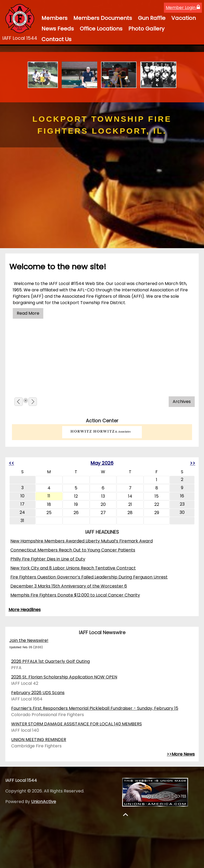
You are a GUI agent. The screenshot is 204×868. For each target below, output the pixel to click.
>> (193, 463)
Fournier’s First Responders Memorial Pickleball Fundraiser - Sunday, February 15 (95, 708)
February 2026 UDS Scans (38, 693)
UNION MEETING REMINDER (39, 740)
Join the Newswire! (29, 640)
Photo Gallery (146, 29)
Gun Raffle (152, 18)
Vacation (184, 18)
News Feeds (58, 29)
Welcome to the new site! (58, 267)
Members (54, 18)
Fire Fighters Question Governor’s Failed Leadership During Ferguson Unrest (89, 577)
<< (11, 463)
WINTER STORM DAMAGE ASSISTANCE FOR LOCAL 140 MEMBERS (76, 724)
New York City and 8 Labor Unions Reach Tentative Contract (73, 568)
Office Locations (101, 29)
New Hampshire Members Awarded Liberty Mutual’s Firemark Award (82, 541)
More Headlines (25, 610)
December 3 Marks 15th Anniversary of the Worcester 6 (69, 586)
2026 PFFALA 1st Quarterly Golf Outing (50, 661)
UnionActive (44, 802)
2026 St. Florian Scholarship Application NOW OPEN (64, 677)
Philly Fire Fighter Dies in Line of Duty (48, 559)
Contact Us (56, 39)
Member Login (183, 8)
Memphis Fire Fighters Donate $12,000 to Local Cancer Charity (75, 595)
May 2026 (102, 463)
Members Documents (103, 18)
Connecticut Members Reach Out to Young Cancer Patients (73, 550)
